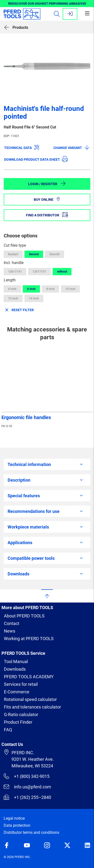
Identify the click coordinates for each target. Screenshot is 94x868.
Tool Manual (16, 662)
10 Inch (70, 289)
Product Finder (18, 722)
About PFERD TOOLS (24, 616)
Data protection (17, 825)
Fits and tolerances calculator (32, 707)
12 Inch (13, 298)
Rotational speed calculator (30, 699)
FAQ (8, 730)
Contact (12, 623)
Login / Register (47, 183)
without (62, 272)
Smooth (55, 254)
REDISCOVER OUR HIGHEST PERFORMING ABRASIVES (47, 4)
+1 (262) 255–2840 (27, 797)
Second (34, 254)
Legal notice (14, 818)
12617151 (39, 272)
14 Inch (34, 298)
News (10, 631)
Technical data (22, 147)
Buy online (47, 200)
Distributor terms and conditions (31, 832)
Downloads (15, 669)
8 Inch (50, 289)
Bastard (13, 254)
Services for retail (21, 684)
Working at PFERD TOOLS (29, 639)
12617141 (15, 272)
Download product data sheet (36, 159)
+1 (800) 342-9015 (27, 776)
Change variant (72, 147)
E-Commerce (17, 692)
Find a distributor (47, 215)
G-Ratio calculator (21, 715)
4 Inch (12, 289)
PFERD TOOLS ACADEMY (29, 677)
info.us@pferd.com (27, 787)
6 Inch (31, 289)
